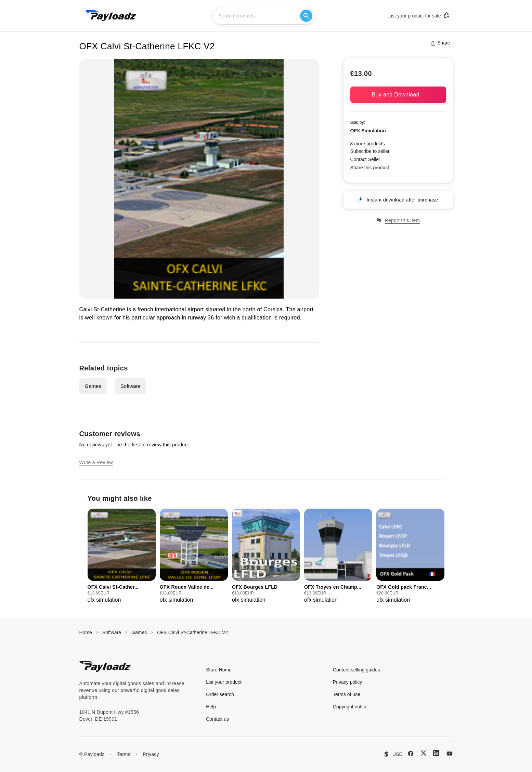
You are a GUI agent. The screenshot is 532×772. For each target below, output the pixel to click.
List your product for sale (419, 15)
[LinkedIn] (436, 753)
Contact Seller (365, 159)
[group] (122, 556)
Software (131, 386)
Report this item (398, 220)
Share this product (370, 168)
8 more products (368, 144)
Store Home (219, 670)
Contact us (217, 719)
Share (440, 43)
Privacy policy (348, 682)
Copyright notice (350, 707)
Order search (220, 694)
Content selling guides (356, 670)
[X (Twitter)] (424, 753)
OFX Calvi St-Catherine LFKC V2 (192, 632)
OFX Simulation (368, 131)
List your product (224, 682)
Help (211, 707)
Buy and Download (398, 95)
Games (93, 386)
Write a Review (96, 462)
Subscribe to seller (370, 151)
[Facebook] (411, 754)
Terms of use (347, 694)
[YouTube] (450, 754)
